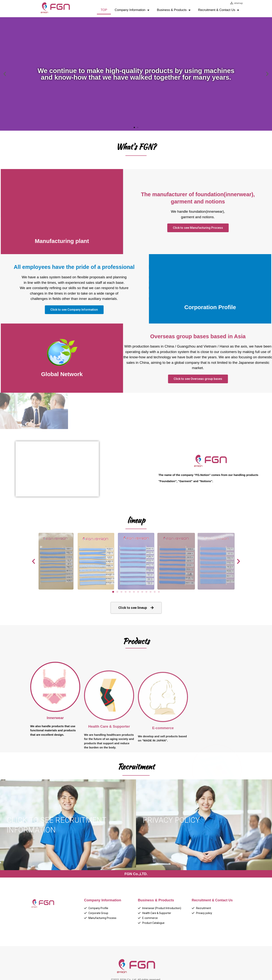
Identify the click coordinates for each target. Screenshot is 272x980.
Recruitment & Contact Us (219, 10)
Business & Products (174, 10)
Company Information (132, 10)
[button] (134, 127)
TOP (104, 10)
